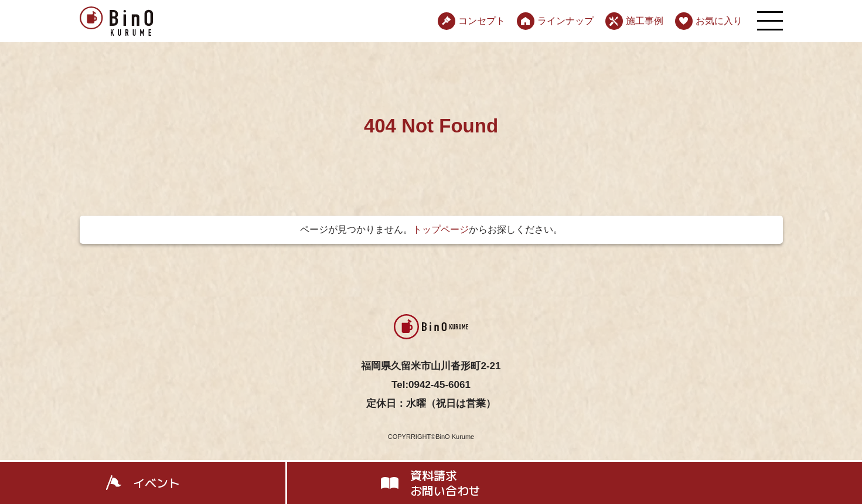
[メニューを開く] (770, 21)
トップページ (441, 229)
